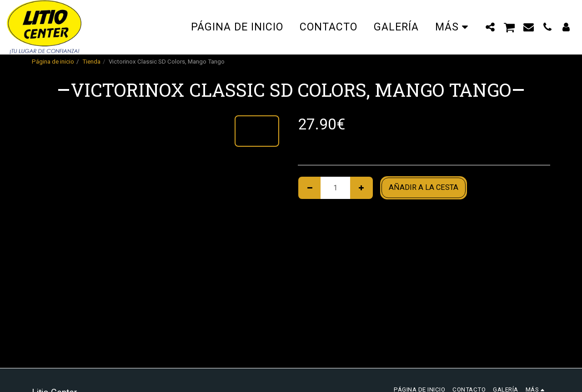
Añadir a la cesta (424, 187)
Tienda (91, 62)
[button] (490, 27)
